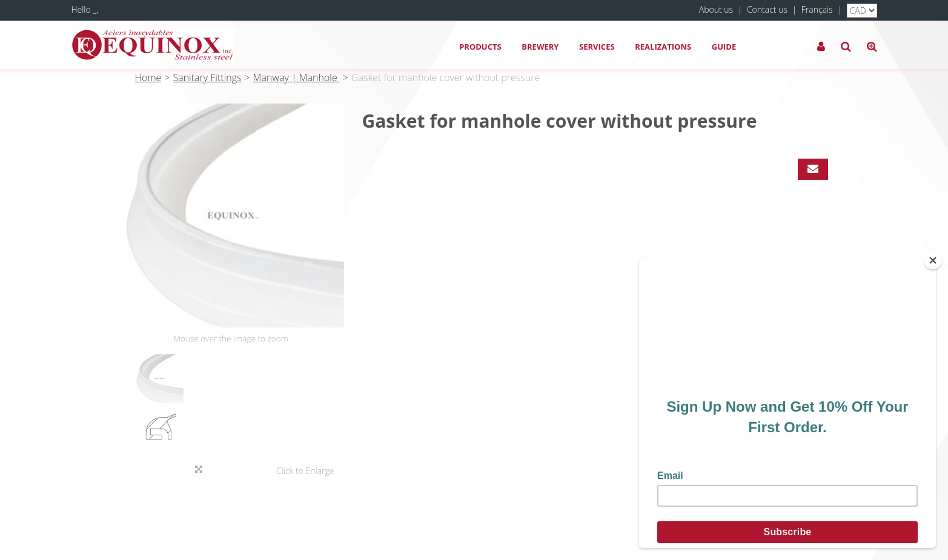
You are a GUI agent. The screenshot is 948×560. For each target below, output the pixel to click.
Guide (724, 47)
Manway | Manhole (297, 77)
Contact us (767, 9)
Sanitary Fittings (207, 77)
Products (480, 47)
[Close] (933, 260)
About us (716, 9)
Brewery (540, 47)
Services (597, 47)
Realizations (663, 47)
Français (817, 9)
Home (148, 77)
